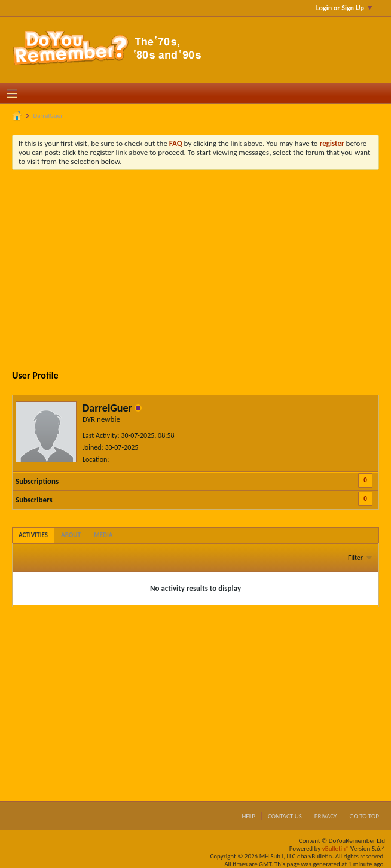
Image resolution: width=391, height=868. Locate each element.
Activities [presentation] (33, 535)
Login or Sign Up (344, 8)
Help (248, 816)
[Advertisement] (204, 269)
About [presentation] (71, 535)
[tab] (33, 535)
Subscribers (34, 500)
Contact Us (285, 816)
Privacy (326, 816)
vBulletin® (336, 849)
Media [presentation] (103, 535)
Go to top (364, 816)
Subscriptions (37, 481)
